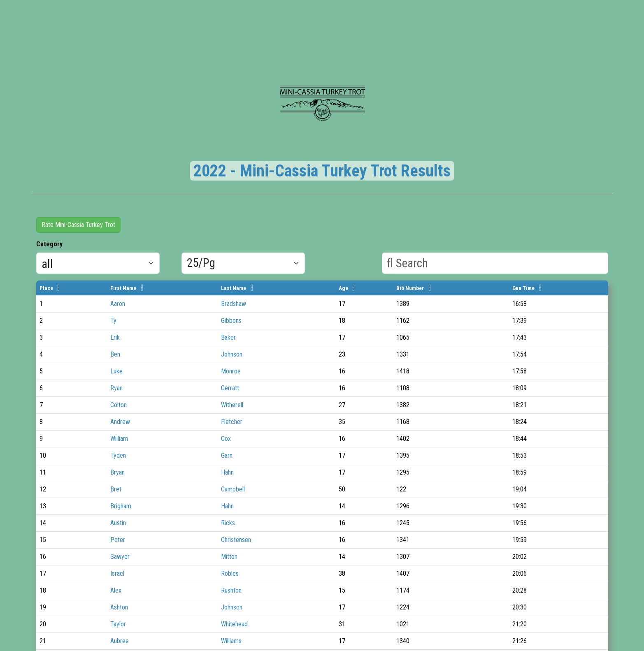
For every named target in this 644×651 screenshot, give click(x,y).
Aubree (120, 641)
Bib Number (410, 288)
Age (343, 288)
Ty (113, 321)
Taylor (118, 624)
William (120, 439)
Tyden (118, 455)
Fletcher (232, 422)
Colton (119, 405)
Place (46, 288)
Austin (119, 523)
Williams (231, 641)
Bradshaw (234, 304)
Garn (227, 455)
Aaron (119, 304)
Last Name (234, 288)
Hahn (227, 472)
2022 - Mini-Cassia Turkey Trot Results (322, 171)
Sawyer (120, 557)
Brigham (121, 506)
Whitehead (234, 624)
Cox (226, 439)
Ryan (116, 388)
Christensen (236, 540)
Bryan (117, 472)
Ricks (228, 523)
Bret (116, 489)
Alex (116, 590)
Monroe (231, 371)
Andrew (120, 422)
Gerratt (230, 388)
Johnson (232, 354)
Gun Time (523, 288)
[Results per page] (243, 263)
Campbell (233, 489)
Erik (115, 337)
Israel (117, 573)
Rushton (231, 590)
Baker (228, 337)
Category (49, 244)
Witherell (232, 405)
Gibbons (231, 321)
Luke (116, 371)
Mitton (229, 557)
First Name (123, 288)
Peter (118, 540)
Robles (230, 573)
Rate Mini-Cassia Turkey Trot (78, 225)
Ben (115, 354)
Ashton (119, 607)
